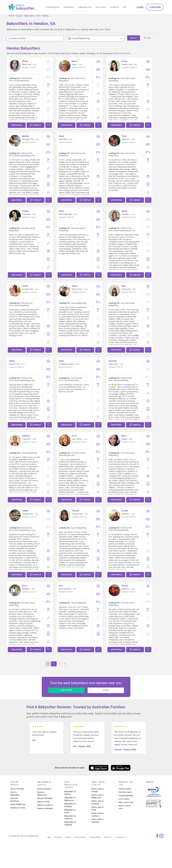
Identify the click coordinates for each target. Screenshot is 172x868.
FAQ (124, 7)
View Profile (17, 125)
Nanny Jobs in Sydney (98, 790)
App (49, 837)
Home (11, 16)
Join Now (155, 7)
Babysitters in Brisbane (70, 805)
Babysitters (30, 16)
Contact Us (114, 7)
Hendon (45, 16)
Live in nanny (124, 799)
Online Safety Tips (18, 804)
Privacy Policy (95, 837)
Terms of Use (80, 837)
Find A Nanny (69, 7)
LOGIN (106, 690)
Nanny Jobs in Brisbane (98, 802)
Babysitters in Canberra (70, 817)
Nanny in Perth (43, 802)
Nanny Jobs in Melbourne (98, 796)
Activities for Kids (18, 808)
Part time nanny (125, 792)
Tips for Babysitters (15, 794)
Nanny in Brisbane (45, 798)
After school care (126, 802)
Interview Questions (15, 800)
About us (108, 837)
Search (19, 16)
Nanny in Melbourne (42, 794)
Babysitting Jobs (85, 7)
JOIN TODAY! (66, 690)
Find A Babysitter (53, 7)
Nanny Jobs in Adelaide (98, 821)
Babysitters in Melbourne (70, 799)
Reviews (58, 837)
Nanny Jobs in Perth (98, 808)
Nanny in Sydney (44, 789)
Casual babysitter (126, 796)
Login (140, 7)
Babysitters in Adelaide (70, 823)
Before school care (125, 807)
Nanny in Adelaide (45, 808)
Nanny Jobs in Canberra (98, 815)
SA (38, 16)
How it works (101, 7)
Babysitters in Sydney (70, 793)
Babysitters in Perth (70, 811)
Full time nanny (125, 789)
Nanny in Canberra (45, 805)
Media (68, 837)
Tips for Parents (17, 789)
